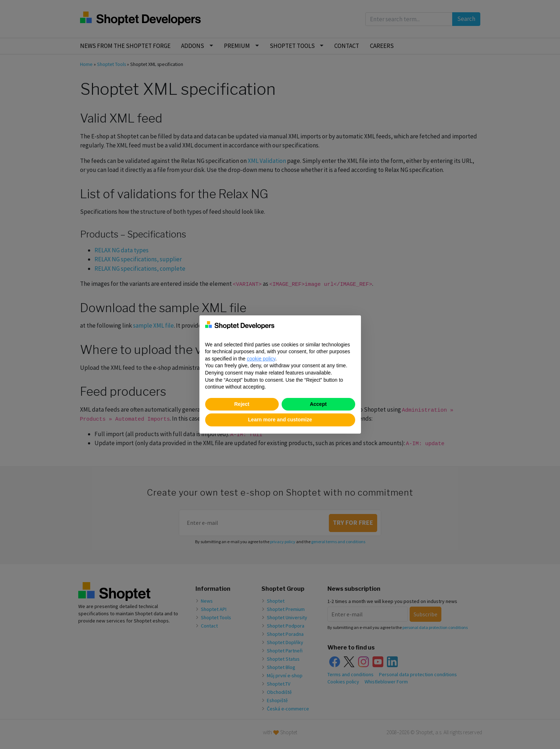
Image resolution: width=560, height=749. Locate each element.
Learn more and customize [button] (280, 420)
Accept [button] (318, 404)
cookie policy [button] (261, 359)
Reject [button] (242, 404)
